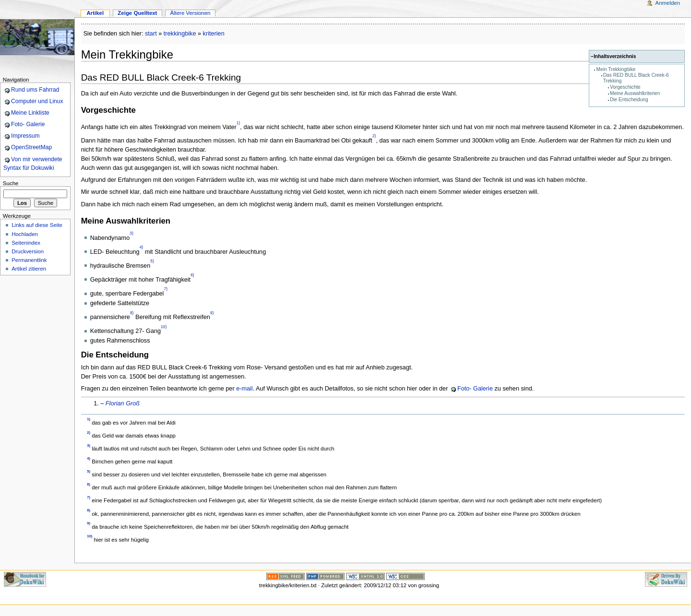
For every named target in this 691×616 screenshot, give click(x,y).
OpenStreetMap (31, 147)
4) (142, 248)
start (151, 34)
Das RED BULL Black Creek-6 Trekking (161, 77)
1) (238, 123)
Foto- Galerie (475, 389)
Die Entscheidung (629, 100)
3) (131, 234)
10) (164, 327)
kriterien (214, 34)
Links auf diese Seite (37, 225)
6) (192, 275)
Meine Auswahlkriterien (635, 93)
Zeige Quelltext (137, 13)
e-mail (244, 389)
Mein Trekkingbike (616, 69)
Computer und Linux (37, 101)
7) (166, 289)
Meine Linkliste (30, 113)
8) (132, 313)
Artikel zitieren (29, 269)
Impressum (25, 136)
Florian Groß (123, 403)
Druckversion (28, 251)
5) (152, 261)
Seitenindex (26, 243)
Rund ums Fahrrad (35, 90)
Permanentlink (29, 260)
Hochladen (25, 234)
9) (212, 313)
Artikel (95, 13)
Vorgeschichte (625, 87)
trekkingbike (180, 34)
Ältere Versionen (190, 13)
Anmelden (668, 3)
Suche (11, 183)
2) (374, 136)
